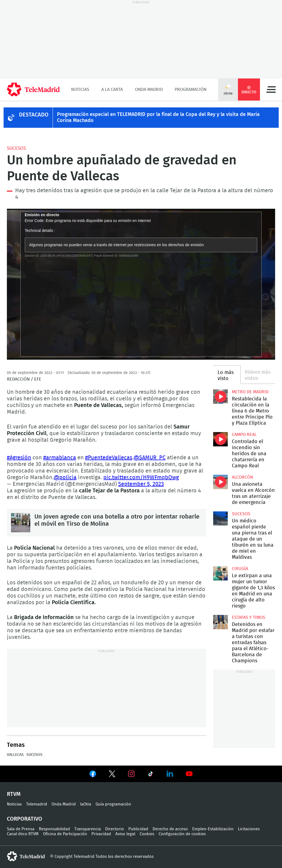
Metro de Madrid (250, 392)
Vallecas (15, 755)
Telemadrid (37, 804)
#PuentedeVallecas (109, 458)
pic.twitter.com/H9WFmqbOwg (141, 478)
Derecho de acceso (170, 829)
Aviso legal (125, 834)
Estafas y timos (249, 617)
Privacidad (101, 834)
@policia (65, 478)
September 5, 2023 (141, 484)
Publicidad (138, 829)
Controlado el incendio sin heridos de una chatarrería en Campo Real (220, 439)
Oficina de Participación (65, 834)
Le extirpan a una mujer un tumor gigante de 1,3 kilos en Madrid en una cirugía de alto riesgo (220, 573)
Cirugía (240, 569)
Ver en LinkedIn (170, 774)
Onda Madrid (149, 89)
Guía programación (113, 804)
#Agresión (19, 458)
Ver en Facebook (93, 775)
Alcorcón (242, 477)
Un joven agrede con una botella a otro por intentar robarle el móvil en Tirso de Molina (21, 523)
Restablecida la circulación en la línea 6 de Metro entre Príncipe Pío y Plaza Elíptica (220, 397)
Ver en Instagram (131, 774)
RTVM (14, 794)
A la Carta (112, 89)
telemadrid (26, 856)
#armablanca (60, 458)
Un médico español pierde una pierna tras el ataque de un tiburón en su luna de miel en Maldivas (220, 519)
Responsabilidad (54, 829)
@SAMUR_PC (150, 458)
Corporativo (25, 819)
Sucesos (16, 148)
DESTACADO (34, 115)
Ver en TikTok (151, 775)
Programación (191, 89)
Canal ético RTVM (23, 834)
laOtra (86, 804)
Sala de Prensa (21, 829)
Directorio (115, 829)
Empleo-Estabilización (213, 829)
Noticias (80, 89)
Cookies (147, 834)
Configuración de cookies (182, 834)
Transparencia (88, 829)
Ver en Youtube (189, 774)
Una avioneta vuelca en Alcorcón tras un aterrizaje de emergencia (220, 482)
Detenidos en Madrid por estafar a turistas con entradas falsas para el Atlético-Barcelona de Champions (220, 622)
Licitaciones (249, 829)
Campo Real (244, 435)
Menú (271, 89)
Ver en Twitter (112, 775)
